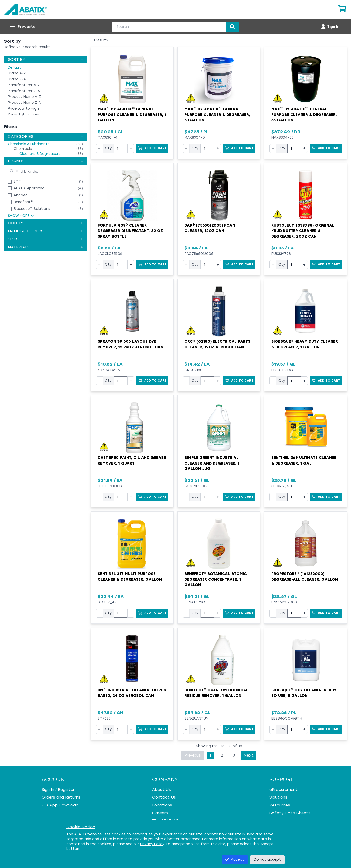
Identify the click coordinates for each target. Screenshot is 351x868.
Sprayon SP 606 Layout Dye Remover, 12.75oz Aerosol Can (131, 344)
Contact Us (164, 797)
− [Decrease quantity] (99, 148)
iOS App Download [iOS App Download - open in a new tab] (60, 805)
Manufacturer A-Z (24, 85)
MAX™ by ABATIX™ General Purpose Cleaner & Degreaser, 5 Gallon (217, 115)
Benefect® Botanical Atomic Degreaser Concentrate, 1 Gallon (216, 579)
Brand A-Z (17, 73)
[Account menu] (330, 27)
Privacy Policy (152, 844)
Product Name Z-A (24, 103)
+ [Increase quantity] (131, 148)
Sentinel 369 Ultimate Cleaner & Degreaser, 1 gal (304, 460)
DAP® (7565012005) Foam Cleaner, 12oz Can (210, 228)
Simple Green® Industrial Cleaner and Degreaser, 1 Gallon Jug (212, 463)
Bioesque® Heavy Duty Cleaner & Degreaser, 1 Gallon (305, 344)
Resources (280, 805)
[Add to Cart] (152, 148)
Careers (160, 813)
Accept (235, 860)
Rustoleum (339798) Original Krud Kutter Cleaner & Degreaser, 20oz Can (303, 231)
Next (249, 755)
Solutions (278, 797)
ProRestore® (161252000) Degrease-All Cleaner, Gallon (305, 577)
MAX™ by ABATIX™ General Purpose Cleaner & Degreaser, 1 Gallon (132, 115)
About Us (161, 790)
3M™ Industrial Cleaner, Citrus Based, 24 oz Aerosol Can (132, 693)
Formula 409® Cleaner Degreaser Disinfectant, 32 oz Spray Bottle (130, 231)
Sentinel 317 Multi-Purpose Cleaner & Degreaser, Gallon (130, 577)
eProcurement (283, 790)
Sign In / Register (58, 790)
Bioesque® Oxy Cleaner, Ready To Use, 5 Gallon (304, 693)
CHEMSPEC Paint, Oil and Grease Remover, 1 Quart (132, 460)
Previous (193, 755)
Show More (21, 216)
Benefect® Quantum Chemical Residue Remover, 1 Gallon (216, 693)
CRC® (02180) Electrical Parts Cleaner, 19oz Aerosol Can (217, 344)
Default (15, 67)
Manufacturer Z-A (24, 91)
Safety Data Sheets (290, 813)
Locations (162, 805)
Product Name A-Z (24, 97)
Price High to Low (23, 114)
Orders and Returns (61, 797)
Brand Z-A (17, 79)
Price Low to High (23, 108)
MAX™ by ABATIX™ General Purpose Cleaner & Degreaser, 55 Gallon (304, 115)
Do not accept (267, 860)
